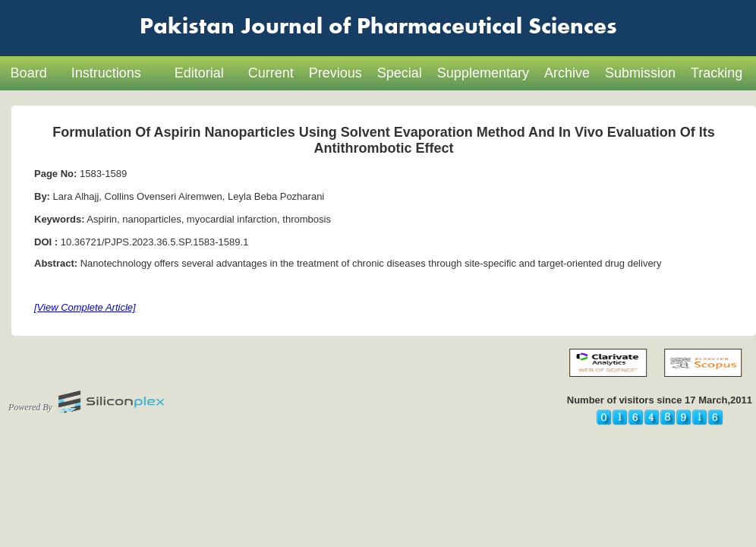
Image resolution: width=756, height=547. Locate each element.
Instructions (106, 73)
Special (400, 73)
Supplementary (483, 73)
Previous (335, 73)
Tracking (717, 73)
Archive (567, 73)
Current (271, 73)
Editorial (199, 73)
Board (29, 73)
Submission (640, 73)
